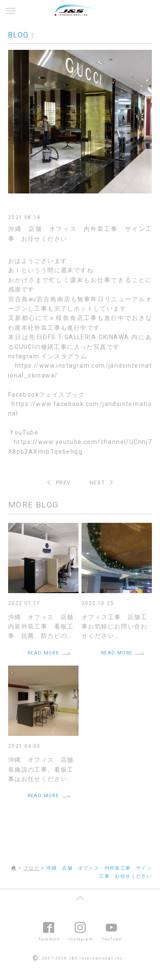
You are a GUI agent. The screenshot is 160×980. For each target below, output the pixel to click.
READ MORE (44, 653)
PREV (64, 483)
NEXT (97, 483)
